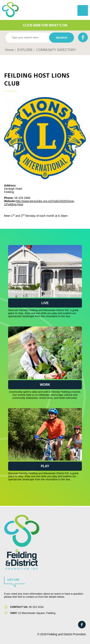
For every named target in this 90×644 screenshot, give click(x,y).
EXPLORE (25, 50)
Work (45, 385)
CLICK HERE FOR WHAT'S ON (45, 25)
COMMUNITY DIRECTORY (56, 50)
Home (9, 50)
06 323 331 (26, 607)
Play (45, 466)
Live (45, 303)
